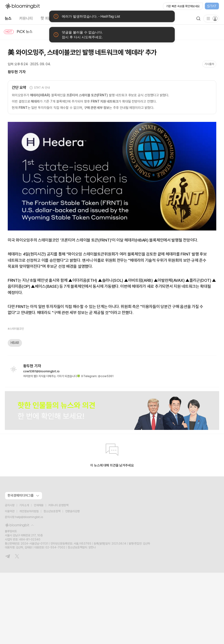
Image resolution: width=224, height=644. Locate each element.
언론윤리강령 (72, 511)
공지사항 (10, 505)
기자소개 (24, 505)
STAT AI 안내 (39, 88)
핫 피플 (46, 18)
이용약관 (10, 511)
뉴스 (8, 18)
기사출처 (209, 64)
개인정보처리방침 (29, 511)
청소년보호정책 (52, 511)
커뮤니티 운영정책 (58, 505)
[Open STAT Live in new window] (191, 6)
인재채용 (39, 505)
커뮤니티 (26, 18)
